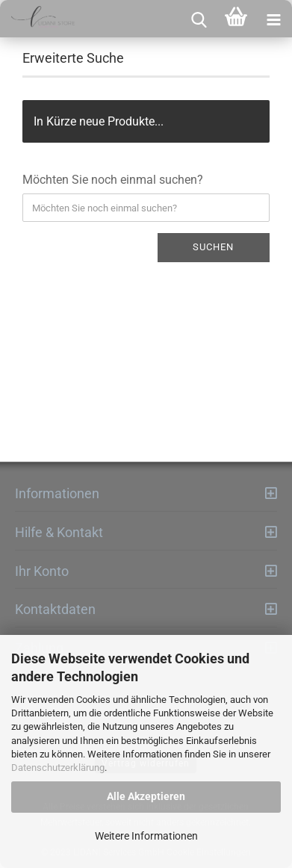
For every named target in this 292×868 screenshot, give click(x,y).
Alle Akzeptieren (146, 796)
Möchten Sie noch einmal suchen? (113, 180)
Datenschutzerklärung (58, 768)
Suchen (213, 247)
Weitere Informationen (146, 836)
